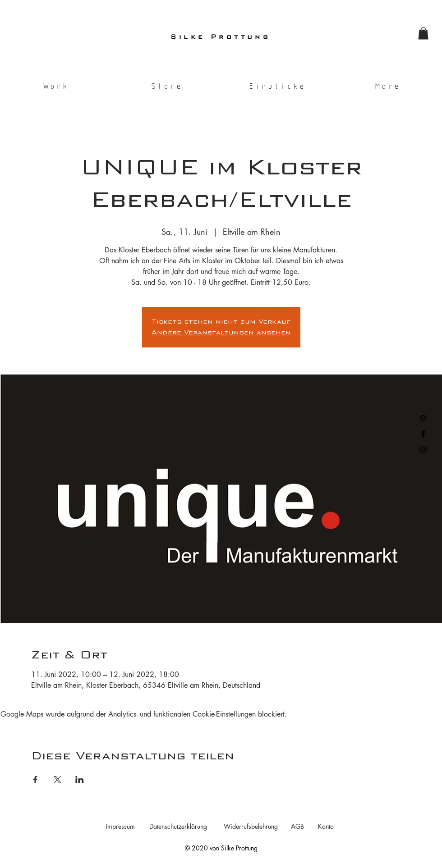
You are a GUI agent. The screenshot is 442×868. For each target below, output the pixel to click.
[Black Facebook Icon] (423, 434)
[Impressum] (120, 827)
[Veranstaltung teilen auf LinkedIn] (80, 780)
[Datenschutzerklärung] (178, 827)
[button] (423, 33)
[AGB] (297, 827)
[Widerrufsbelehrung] (251, 827)
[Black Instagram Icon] (423, 449)
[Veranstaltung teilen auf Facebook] (35, 780)
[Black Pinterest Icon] (423, 419)
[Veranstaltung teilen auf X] (58, 780)
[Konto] (326, 827)
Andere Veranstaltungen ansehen (221, 332)
